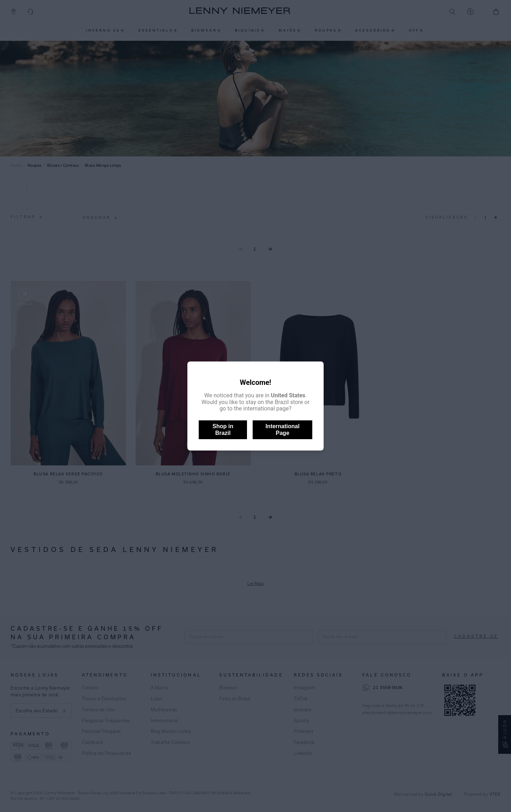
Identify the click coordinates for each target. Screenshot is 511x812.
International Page (282, 429)
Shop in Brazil (223, 429)
